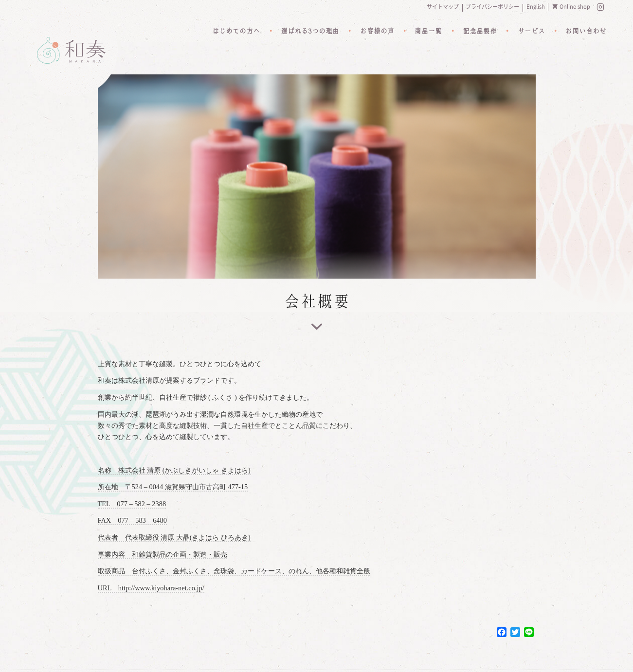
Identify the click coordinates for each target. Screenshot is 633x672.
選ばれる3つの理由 (309, 32)
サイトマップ (443, 7)
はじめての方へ (235, 32)
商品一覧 (428, 32)
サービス (531, 32)
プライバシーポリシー (492, 7)
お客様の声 (377, 32)
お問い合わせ (586, 32)
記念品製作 (480, 32)
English (536, 7)
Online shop (575, 7)
